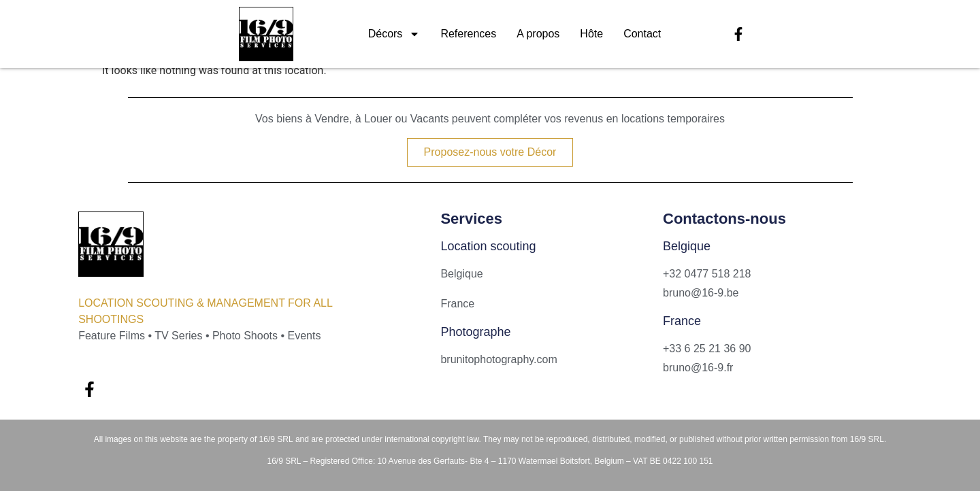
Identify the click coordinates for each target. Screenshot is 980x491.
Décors (394, 34)
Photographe (475, 332)
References (468, 34)
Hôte (591, 34)
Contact (642, 34)
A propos (538, 34)
